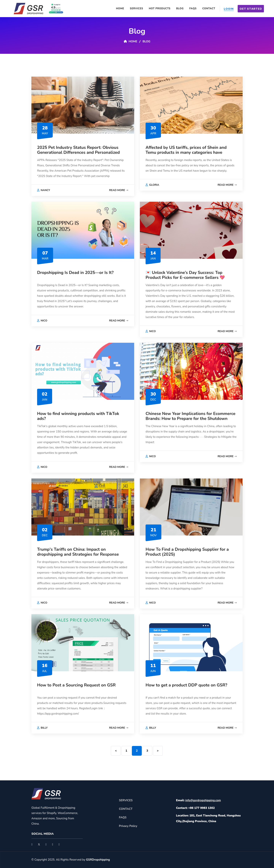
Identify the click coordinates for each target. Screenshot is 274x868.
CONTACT (126, 809)
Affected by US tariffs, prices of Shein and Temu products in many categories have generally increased (186, 153)
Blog (180, 9)
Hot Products (160, 9)
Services (137, 9)
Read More (119, 190)
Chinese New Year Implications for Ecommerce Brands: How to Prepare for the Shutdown (190, 416)
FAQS (193, 9)
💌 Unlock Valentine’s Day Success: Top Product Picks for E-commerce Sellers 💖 (185, 275)
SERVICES (126, 800)
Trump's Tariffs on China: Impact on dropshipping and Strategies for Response (78, 552)
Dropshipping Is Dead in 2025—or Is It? (75, 273)
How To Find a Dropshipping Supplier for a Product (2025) (187, 552)
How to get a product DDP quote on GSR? (186, 685)
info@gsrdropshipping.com (203, 800)
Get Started (251, 9)
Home (120, 9)
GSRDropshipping (98, 860)
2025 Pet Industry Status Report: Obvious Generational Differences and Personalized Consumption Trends (78, 153)
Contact (209, 9)
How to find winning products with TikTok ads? (78, 416)
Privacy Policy (128, 826)
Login (229, 9)
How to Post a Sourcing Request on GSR (76, 685)
